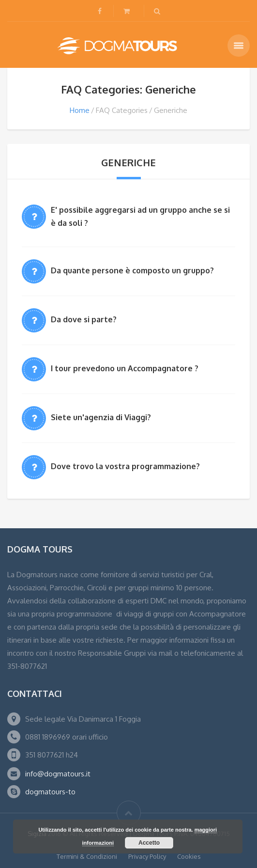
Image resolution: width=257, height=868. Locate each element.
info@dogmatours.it (58, 774)
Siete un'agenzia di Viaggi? (101, 417)
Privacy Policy (147, 856)
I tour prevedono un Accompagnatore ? (125, 368)
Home (80, 110)
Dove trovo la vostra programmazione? (125, 466)
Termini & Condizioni (87, 856)
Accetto (149, 843)
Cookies (189, 856)
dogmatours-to (50, 792)
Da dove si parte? (84, 319)
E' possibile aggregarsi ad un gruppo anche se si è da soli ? (140, 216)
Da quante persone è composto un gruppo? (132, 270)
